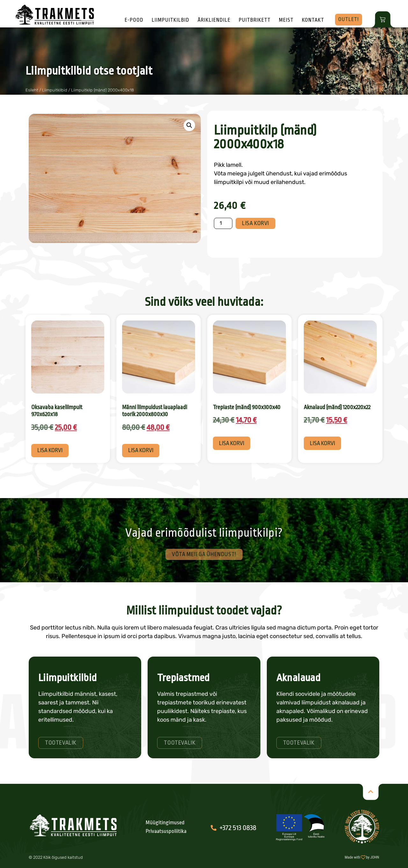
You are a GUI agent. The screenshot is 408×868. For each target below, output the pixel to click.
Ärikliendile (214, 20)
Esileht (32, 90)
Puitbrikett (255, 20)
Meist (286, 20)
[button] (189, 125)
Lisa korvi (255, 223)
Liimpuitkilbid (171, 20)
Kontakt (313, 20)
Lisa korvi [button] (50, 450)
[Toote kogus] (223, 223)
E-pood (134, 20)
